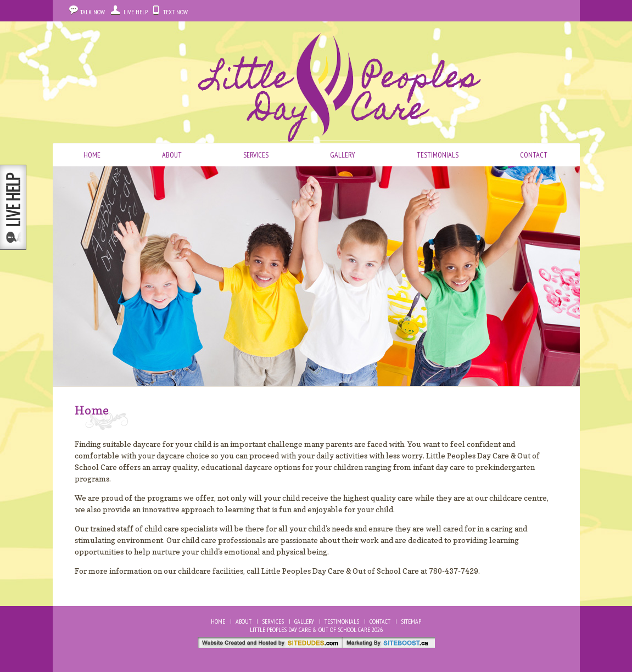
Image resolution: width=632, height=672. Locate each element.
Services (256, 155)
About (172, 155)
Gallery (343, 155)
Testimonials (438, 155)
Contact (534, 155)
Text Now (175, 12)
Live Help (136, 12)
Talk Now (93, 12)
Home (92, 155)
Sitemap (411, 621)
